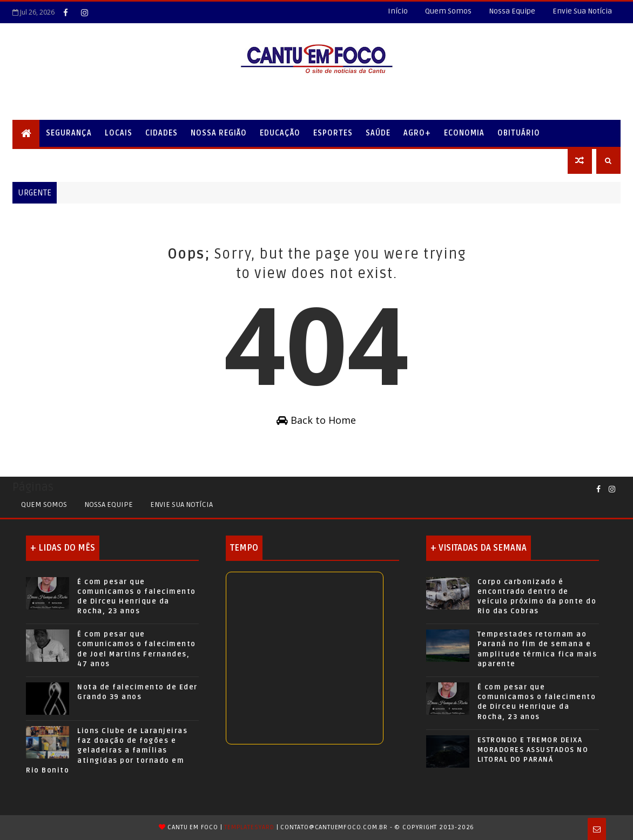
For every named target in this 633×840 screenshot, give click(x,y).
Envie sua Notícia (181, 504)
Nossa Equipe (512, 11)
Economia (464, 133)
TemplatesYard (249, 827)
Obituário (519, 133)
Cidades (161, 133)
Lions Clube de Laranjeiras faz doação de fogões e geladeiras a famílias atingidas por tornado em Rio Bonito (107, 751)
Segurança (69, 133)
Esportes (333, 133)
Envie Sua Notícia (582, 11)
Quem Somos (448, 11)
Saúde (378, 133)
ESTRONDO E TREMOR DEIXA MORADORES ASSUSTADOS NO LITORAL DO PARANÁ (533, 750)
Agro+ (417, 133)
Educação (280, 133)
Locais (119, 133)
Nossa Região (219, 133)
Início (398, 11)
